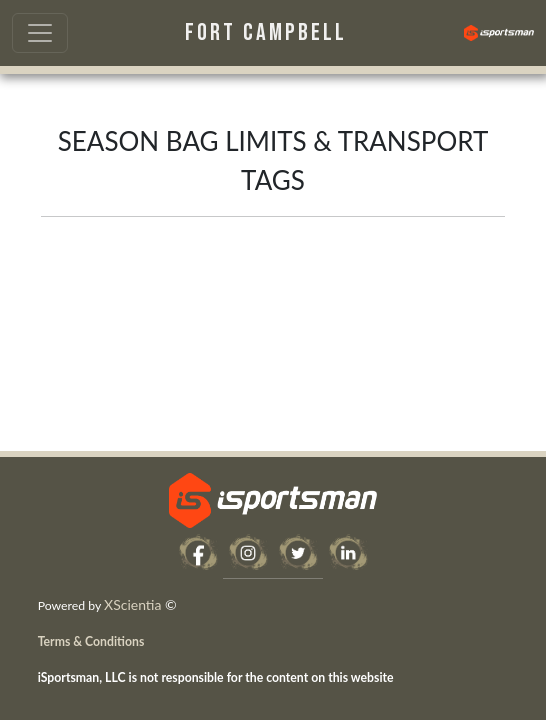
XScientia (132, 604)
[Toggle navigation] (40, 33)
